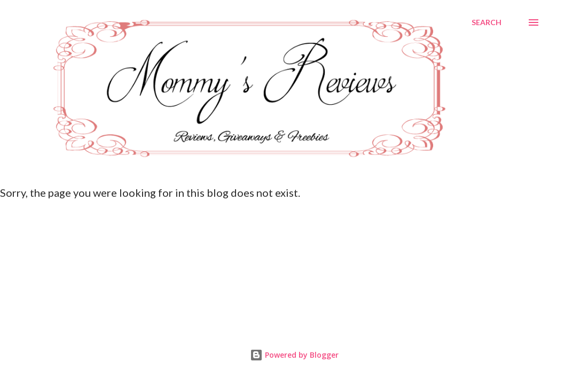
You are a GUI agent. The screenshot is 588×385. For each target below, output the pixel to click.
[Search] (487, 22)
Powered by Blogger (294, 355)
